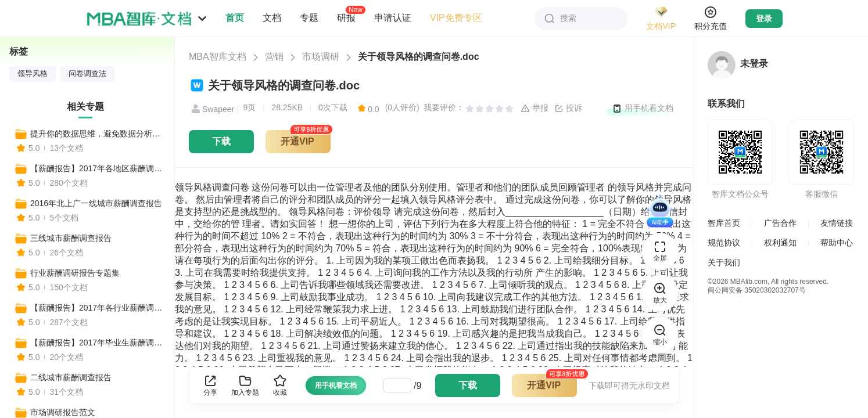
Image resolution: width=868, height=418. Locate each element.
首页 (235, 18)
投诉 (568, 109)
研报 (346, 17)
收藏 (280, 385)
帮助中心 (837, 243)
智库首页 (724, 223)
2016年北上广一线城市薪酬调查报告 (96, 203)
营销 (274, 57)
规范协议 (724, 243)
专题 (309, 18)
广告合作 (780, 223)
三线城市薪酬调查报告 (71, 238)
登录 (764, 19)
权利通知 (780, 243)
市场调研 (321, 57)
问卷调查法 (87, 74)
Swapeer (211, 109)
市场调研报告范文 (63, 412)
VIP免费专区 (456, 18)
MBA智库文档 (218, 57)
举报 (535, 109)
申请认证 (393, 18)
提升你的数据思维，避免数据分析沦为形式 (97, 134)
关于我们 (724, 262)
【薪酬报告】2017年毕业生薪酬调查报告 (97, 343)
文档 (272, 18)
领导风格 (33, 74)
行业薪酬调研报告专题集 (75, 273)
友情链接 (837, 223)
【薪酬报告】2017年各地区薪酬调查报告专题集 (97, 168)
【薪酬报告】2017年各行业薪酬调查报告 (97, 308)
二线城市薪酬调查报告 (71, 377)
